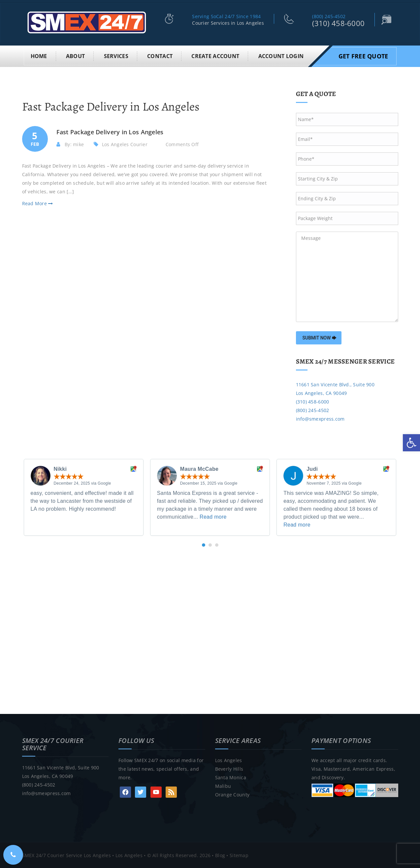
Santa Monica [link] (231, 777)
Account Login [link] (281, 55)
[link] (411, 443)
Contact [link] (160, 55)
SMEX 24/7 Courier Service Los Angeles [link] (66, 855)
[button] (204, 545)
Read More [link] (38, 203)
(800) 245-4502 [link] (329, 16)
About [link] (75, 55)
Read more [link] (213, 516)
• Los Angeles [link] (127, 855)
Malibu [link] (223, 785)
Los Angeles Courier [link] (125, 144)
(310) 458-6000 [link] (338, 23)
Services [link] (116, 55)
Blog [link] (220, 855)
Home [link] (39, 55)
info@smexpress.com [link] (320, 418)
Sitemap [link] (239, 855)
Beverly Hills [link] (229, 768)
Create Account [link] (215, 55)
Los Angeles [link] (229, 760)
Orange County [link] (232, 794)
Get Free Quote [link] (363, 55)
